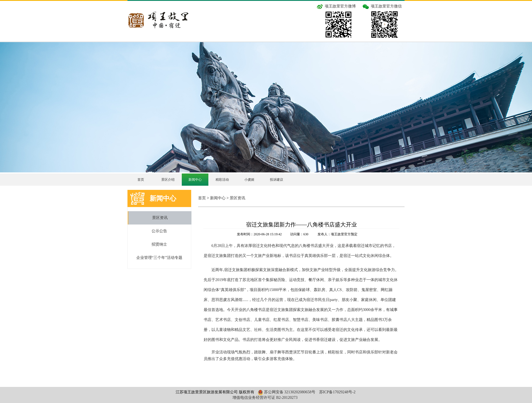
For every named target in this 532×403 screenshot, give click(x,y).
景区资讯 (160, 218)
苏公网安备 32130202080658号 (286, 392)
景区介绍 (168, 180)
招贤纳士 (159, 244)
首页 (141, 180)
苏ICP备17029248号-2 (337, 392)
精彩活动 (222, 180)
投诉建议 (277, 180)
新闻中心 (195, 180)
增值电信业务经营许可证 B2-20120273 (265, 398)
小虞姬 (249, 180)
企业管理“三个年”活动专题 (159, 258)
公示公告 (159, 231)
